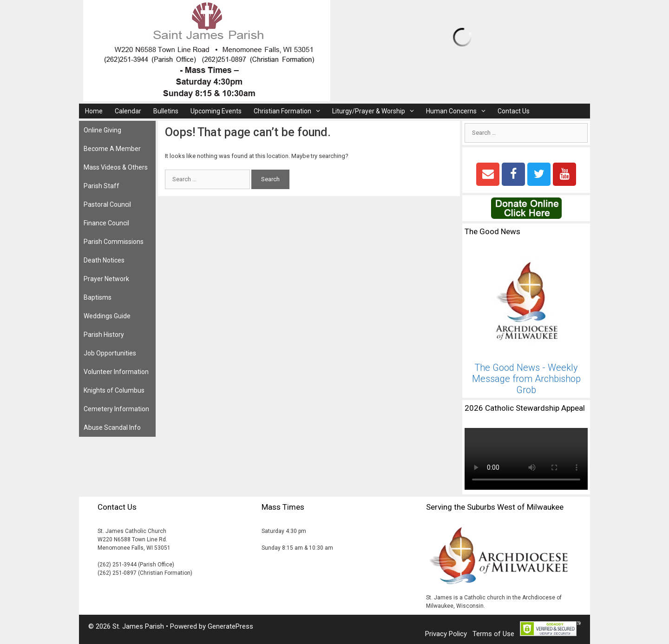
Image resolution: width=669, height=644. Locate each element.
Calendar (128, 111)
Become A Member (112, 149)
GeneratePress (230, 626)
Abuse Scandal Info (112, 427)
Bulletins (166, 111)
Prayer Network (106, 279)
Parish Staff (102, 186)
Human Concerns (459, 111)
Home (94, 111)
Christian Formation (290, 111)
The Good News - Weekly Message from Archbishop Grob (526, 379)
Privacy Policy (446, 634)
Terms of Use (493, 634)
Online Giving (102, 130)
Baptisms (98, 297)
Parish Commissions (114, 242)
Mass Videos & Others (116, 167)
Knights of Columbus (114, 390)
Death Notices (104, 260)
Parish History (104, 335)
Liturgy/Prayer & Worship (376, 111)
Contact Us (514, 111)
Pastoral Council (107, 204)
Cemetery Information (116, 409)
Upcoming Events (216, 111)
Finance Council (106, 223)
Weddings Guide (107, 316)
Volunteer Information (116, 372)
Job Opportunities (110, 353)
